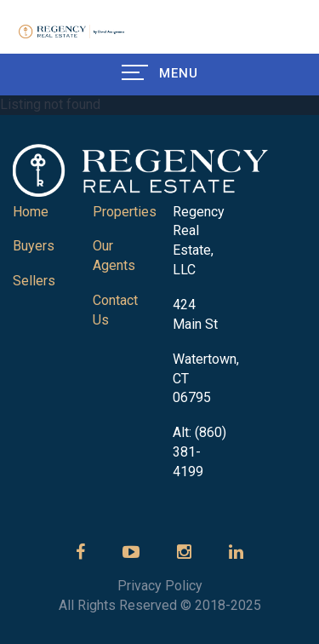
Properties (125, 212)
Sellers (34, 281)
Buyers (34, 246)
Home (31, 212)
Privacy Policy (160, 586)
